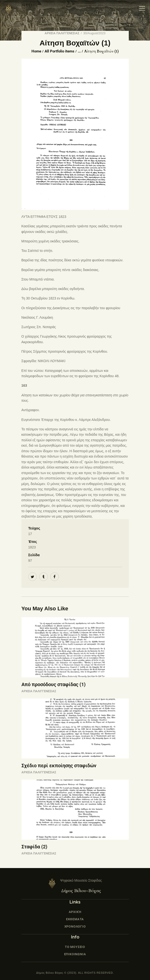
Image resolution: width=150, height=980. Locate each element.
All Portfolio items (60, 51)
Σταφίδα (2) (34, 847)
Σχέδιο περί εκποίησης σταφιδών (59, 766)
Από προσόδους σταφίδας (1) (54, 684)
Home (36, 51)
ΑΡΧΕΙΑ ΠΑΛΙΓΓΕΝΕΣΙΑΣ (62, 33)
